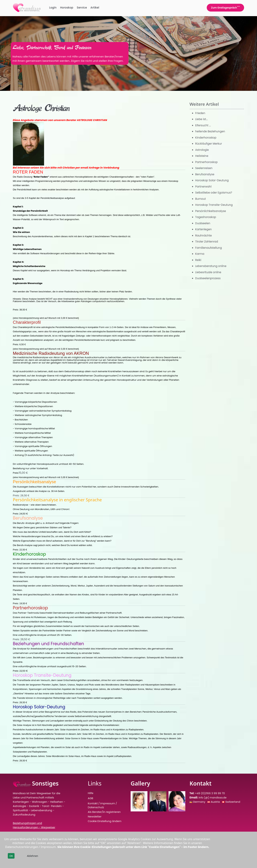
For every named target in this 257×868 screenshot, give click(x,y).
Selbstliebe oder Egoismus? (214, 193)
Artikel (95, 8)
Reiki (198, 260)
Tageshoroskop (206, 217)
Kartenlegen (204, 229)
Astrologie (202, 150)
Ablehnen (32, 856)
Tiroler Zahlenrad (207, 242)
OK (11, 856)
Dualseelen (203, 223)
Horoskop (67, 8)
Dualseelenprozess (209, 278)
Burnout (201, 199)
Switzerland (233, 802)
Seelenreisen (204, 168)
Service (82, 8)
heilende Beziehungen (211, 131)
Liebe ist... (202, 119)
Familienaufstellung (209, 248)
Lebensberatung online (212, 266)
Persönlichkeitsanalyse (211, 211)
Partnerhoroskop (207, 162)
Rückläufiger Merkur (209, 144)
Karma (200, 254)
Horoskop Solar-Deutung (213, 180)
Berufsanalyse (205, 174)
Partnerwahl (204, 187)
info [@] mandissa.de (213, 797)
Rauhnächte (204, 235)
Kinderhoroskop (206, 138)
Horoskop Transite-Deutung (215, 205)
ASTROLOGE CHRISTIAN (92, 120)
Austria (216, 802)
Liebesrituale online (209, 272)
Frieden (200, 113)
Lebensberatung (42, 810)
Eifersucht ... (203, 125)
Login (53, 8)
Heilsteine (202, 156)
